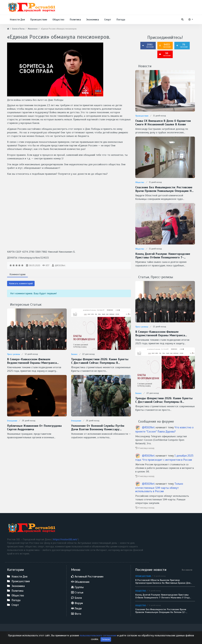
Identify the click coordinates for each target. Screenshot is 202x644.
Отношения (12, 421)
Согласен (106, 639)
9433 (165, 45)
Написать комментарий (21, 283)
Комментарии (17, 274)
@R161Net (60, 265)
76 (182, 45)
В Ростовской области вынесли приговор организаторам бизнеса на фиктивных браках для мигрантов (163, 582)
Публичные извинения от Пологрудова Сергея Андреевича (34, 428)
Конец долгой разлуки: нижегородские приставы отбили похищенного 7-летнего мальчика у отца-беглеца (163, 256)
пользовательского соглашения (98, 635)
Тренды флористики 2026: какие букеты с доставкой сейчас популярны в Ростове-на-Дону (100, 361)
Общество (140, 182)
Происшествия (142, 116)
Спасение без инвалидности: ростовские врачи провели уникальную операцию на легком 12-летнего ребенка (164, 189)
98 (165, 54)
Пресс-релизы (14, 354)
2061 (148, 45)
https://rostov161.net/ (66, 539)
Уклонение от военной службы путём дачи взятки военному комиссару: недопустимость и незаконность (98, 428)
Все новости (187, 570)
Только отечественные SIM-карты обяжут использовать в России (159, 487)
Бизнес (74, 354)
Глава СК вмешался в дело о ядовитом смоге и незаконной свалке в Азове (163, 123)
